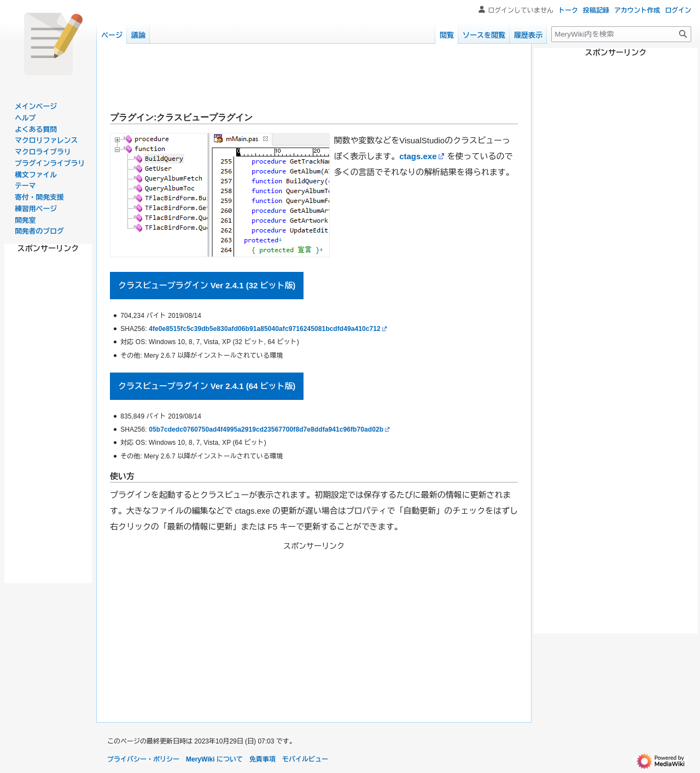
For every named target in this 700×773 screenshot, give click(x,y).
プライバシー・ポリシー (143, 759)
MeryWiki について (214, 759)
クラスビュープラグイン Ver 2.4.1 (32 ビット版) (207, 285)
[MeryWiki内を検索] (621, 34)
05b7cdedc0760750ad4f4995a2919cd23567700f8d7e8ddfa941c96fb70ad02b (266, 429)
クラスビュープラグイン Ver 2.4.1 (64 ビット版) (207, 386)
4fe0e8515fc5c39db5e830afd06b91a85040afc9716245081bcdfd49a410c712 (265, 329)
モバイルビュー (305, 759)
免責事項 (262, 759)
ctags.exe (418, 156)
